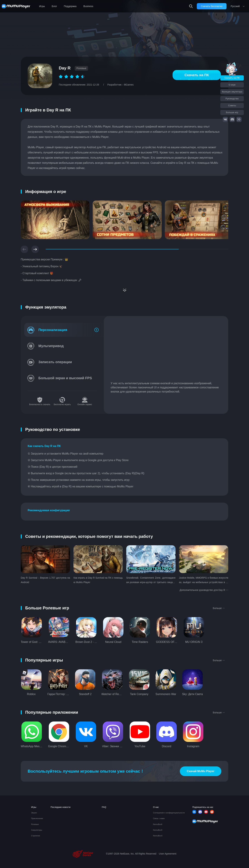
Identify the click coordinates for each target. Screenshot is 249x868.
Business (88, 6)
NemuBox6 (158, 824)
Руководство (232, 99)
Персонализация (53, 330)
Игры (42, 6)
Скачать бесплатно (212, 6)
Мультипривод (51, 346)
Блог (54, 6)
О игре (232, 85)
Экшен (34, 813)
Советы (232, 105)
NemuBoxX (158, 836)
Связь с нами (159, 819)
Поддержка (70, 6)
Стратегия (36, 836)
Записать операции (55, 362)
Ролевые (35, 824)
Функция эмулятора (232, 92)
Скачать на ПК (197, 75)
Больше (219, 608)
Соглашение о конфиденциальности (169, 813)
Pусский (235, 6)
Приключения (37, 819)
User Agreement (168, 854)
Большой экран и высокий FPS (65, 378)
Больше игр (232, 112)
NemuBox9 (158, 830)
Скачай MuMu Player (200, 771)
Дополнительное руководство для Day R (204, 590)
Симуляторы (37, 830)
